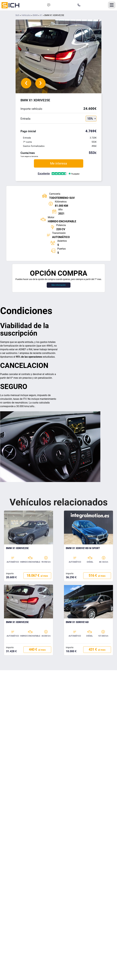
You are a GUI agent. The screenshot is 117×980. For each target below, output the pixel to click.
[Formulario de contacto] (49, 5)
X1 (41, 15)
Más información (59, 285)
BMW (35, 15)
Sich (17, 15)
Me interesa (58, 163)
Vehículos (26, 15)
